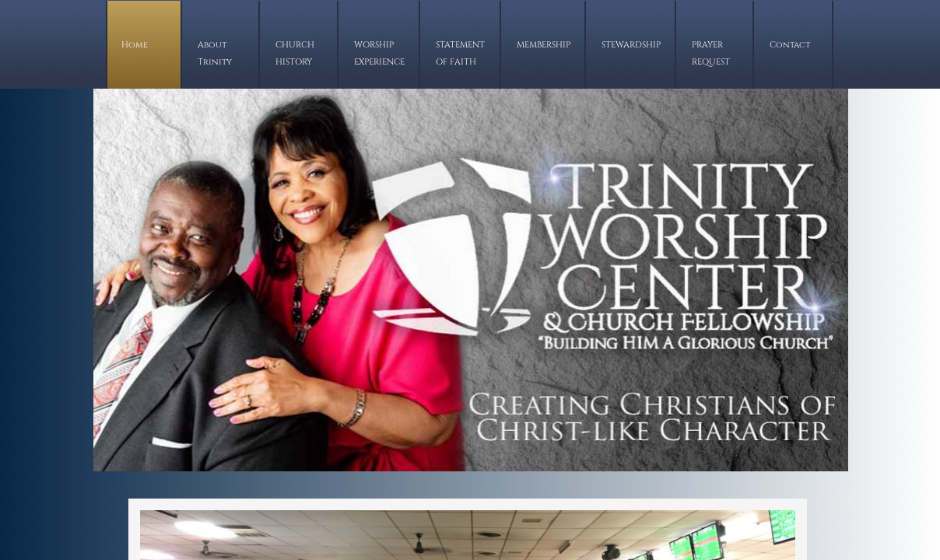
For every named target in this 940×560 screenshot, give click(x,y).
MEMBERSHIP (544, 45)
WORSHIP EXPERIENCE (379, 53)
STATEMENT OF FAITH (460, 53)
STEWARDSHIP (631, 45)
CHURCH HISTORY (295, 53)
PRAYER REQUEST (711, 53)
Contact (790, 45)
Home (135, 45)
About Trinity (215, 53)
